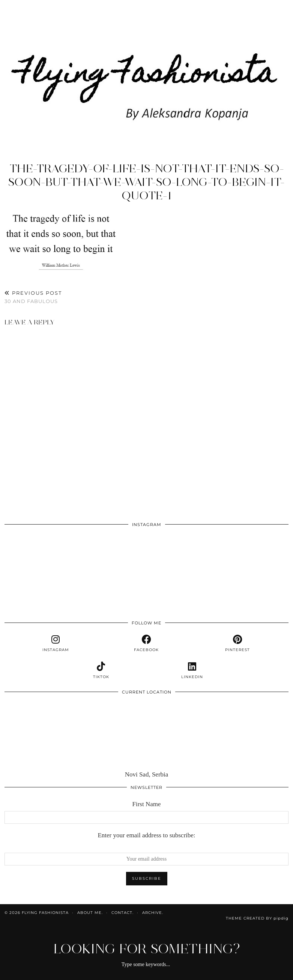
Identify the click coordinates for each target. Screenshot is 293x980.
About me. (90, 913)
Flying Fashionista (45, 913)
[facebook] (146, 644)
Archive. (153, 913)
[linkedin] (192, 671)
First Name (146, 804)
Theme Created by (257, 918)
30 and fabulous (33, 297)
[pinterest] (237, 644)
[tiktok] (101, 671)
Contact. (122, 913)
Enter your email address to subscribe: (146, 835)
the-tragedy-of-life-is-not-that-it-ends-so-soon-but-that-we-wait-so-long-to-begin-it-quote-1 (146, 182)
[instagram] (56, 644)
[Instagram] (33, 560)
